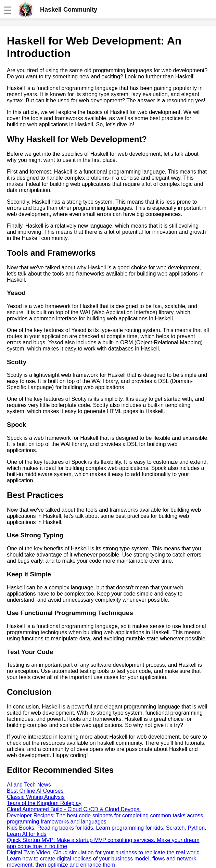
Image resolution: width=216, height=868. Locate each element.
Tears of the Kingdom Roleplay (44, 803)
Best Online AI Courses (35, 791)
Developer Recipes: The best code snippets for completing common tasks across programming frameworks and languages (105, 819)
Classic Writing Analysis (36, 797)
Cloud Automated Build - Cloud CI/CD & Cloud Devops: (74, 809)
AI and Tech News (29, 785)
